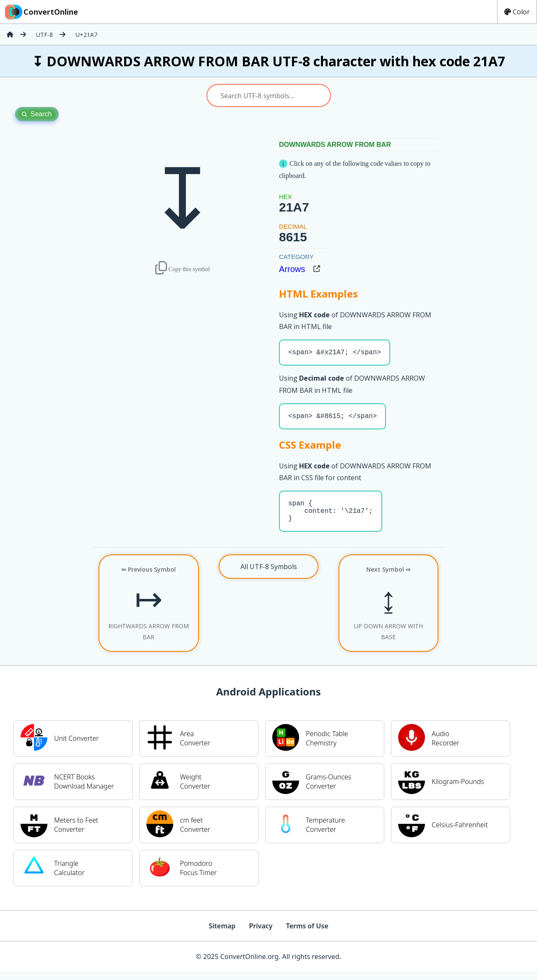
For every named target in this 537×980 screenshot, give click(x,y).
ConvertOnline (41, 12)
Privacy (261, 934)
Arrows (292, 269)
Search (37, 114)
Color (517, 12)
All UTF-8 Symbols (269, 575)
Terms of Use (307, 934)
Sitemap (222, 934)
